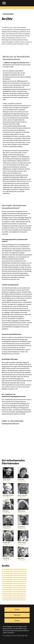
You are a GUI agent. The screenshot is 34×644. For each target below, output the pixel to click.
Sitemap (17, 621)
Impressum (17, 615)
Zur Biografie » (7, 481)
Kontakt (17, 610)
